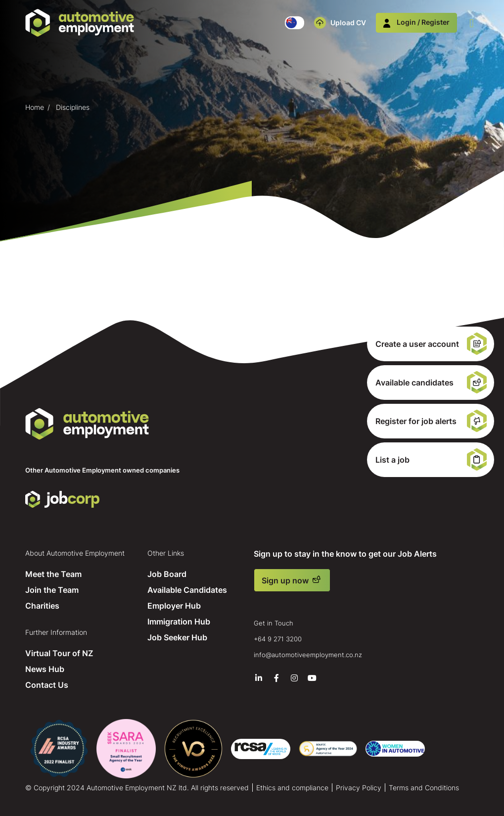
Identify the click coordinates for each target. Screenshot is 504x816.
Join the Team (52, 590)
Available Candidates (187, 590)
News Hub (45, 669)
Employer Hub (174, 606)
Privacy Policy (359, 788)
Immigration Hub (179, 622)
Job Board (167, 574)
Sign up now (285, 580)
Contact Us (47, 685)
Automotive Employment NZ (87, 424)
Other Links (166, 553)
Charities (42, 606)
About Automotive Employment (75, 553)
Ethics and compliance (292, 788)
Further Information (56, 632)
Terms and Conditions (424, 788)
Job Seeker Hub (177, 637)
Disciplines (73, 107)
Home (35, 107)
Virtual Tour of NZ (59, 653)
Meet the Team (53, 574)
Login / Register (416, 22)
